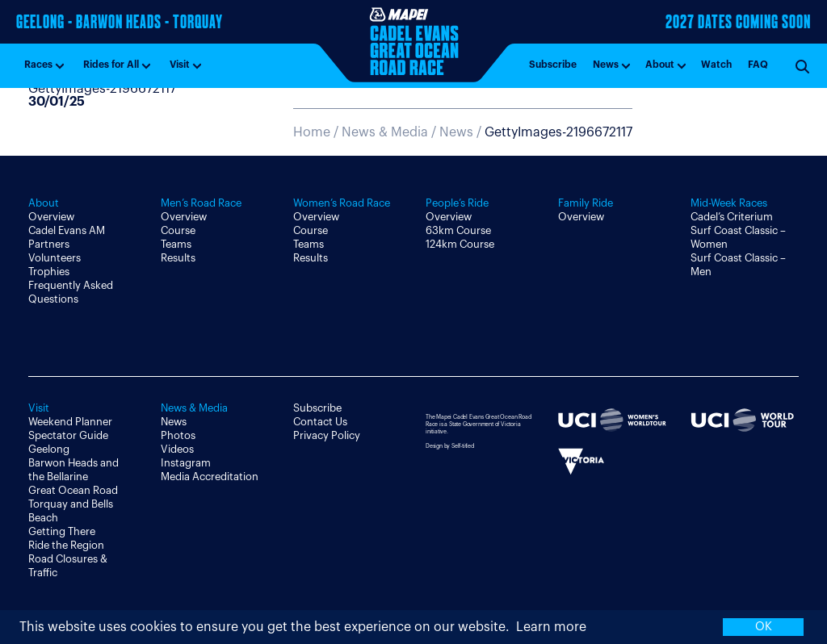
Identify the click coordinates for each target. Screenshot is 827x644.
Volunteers (55, 258)
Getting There (62, 531)
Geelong (49, 449)
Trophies (49, 272)
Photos (178, 435)
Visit (180, 65)
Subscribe (553, 65)
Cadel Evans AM (67, 230)
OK (764, 627)
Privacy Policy (327, 435)
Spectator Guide (68, 435)
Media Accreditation (210, 477)
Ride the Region (66, 545)
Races (38, 65)
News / (536, 132)
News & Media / (390, 132)
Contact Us (320, 422)
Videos (177, 449)
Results (178, 258)
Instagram (186, 463)
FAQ (758, 65)
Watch (716, 65)
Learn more (551, 627)
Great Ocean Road (73, 490)
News (606, 65)
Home (312, 132)
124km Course (460, 244)
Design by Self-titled (450, 446)
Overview (51, 217)
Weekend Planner (70, 422)
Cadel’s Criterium (732, 217)
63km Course (458, 230)
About (660, 65)
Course (178, 230)
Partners (49, 244)
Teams (176, 244)
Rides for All (111, 65)
